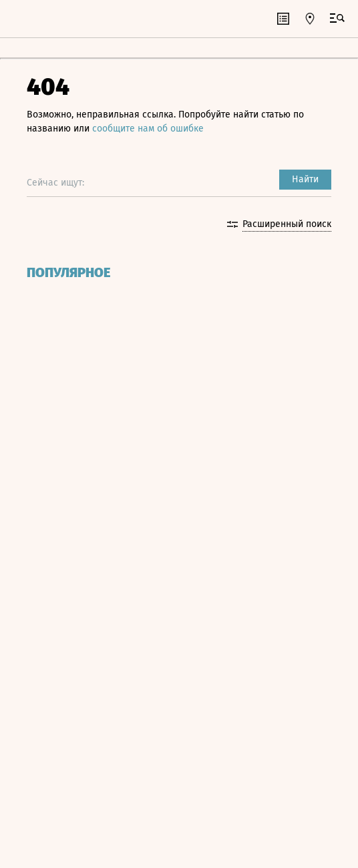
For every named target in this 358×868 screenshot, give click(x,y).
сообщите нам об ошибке (148, 129)
